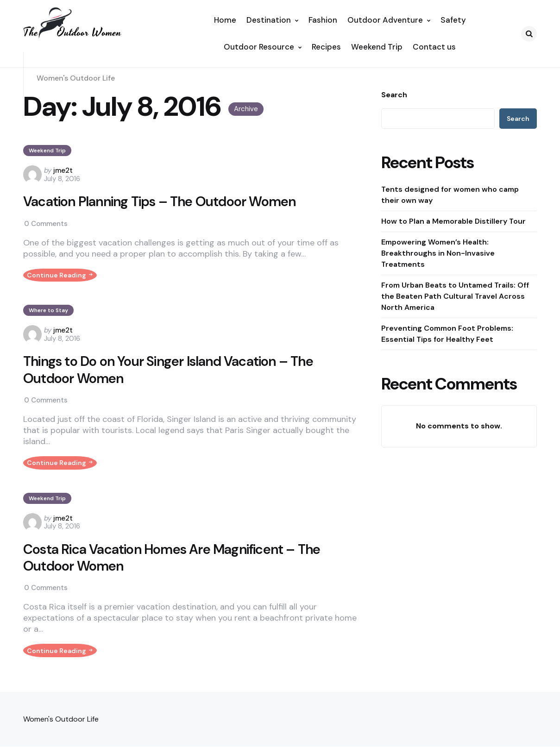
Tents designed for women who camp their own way (450, 195)
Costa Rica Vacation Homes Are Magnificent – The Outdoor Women (175, 570)
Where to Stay (48, 316)
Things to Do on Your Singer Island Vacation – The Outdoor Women (172, 376)
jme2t (63, 170)
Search (394, 95)
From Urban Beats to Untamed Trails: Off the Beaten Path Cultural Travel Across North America (455, 296)
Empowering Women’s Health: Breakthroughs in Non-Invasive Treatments (438, 253)
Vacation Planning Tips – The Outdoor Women (163, 202)
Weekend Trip (47, 151)
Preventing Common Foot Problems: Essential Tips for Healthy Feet (447, 334)
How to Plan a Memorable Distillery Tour (453, 221)
